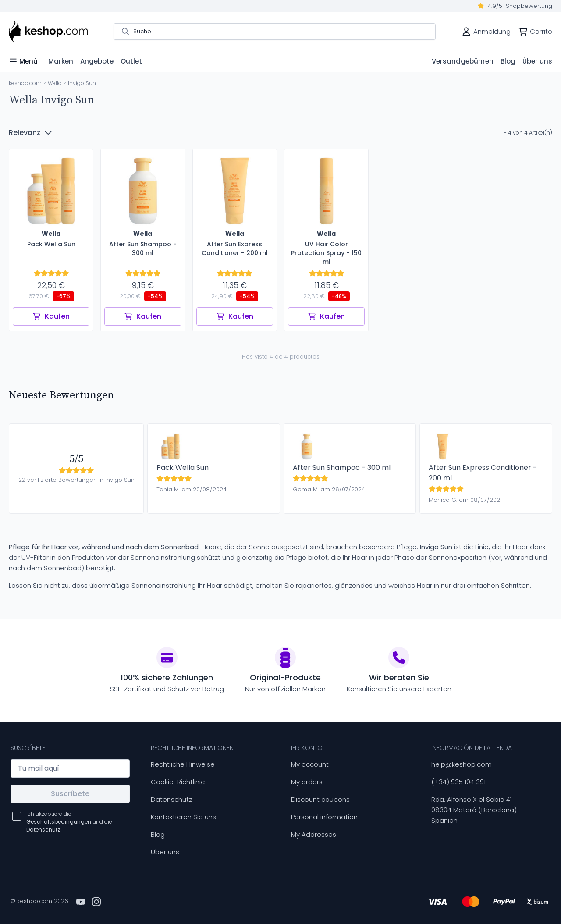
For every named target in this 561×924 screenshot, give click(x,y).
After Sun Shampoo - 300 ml (342, 467)
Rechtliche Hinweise (183, 764)
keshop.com (25, 83)
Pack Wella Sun (183, 467)
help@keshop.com (462, 764)
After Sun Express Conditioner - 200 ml (483, 473)
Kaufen (51, 316)
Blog (158, 834)
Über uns (165, 852)
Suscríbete (70, 794)
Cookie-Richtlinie (178, 782)
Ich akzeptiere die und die (69, 822)
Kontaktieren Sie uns (183, 817)
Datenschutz (171, 799)
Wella (55, 83)
